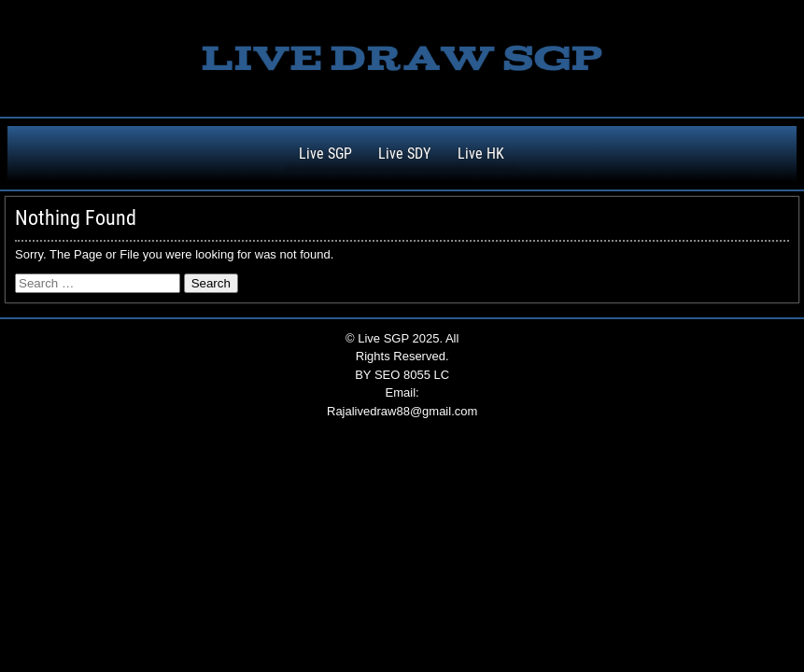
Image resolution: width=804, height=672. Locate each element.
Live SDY (404, 154)
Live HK (481, 154)
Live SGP (325, 154)
